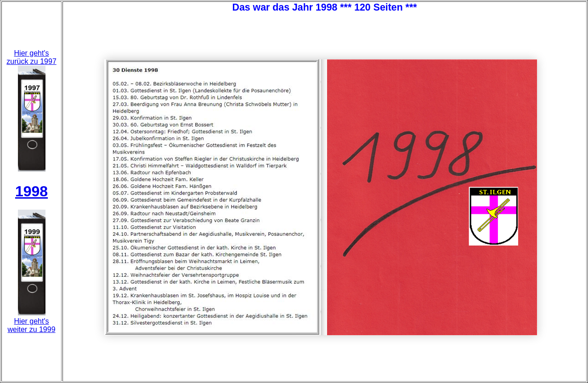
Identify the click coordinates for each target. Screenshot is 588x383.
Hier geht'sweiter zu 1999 (32, 325)
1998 (31, 191)
